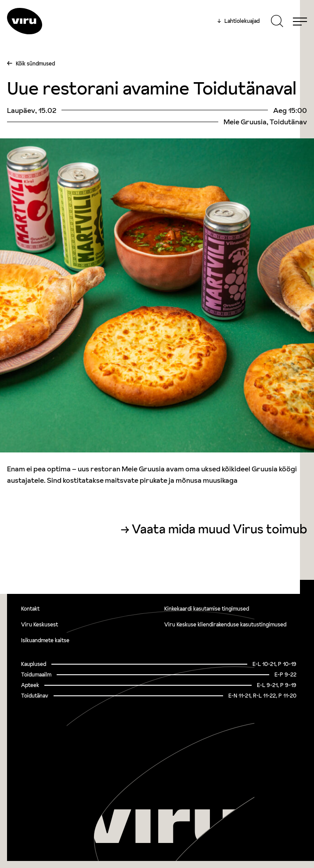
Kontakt (30, 609)
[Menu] (300, 21)
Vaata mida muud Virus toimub (219, 529)
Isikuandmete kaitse (45, 640)
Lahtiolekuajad (238, 21)
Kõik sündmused (35, 63)
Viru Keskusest (40, 624)
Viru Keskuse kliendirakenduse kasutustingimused (225, 624)
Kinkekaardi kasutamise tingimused (207, 609)
